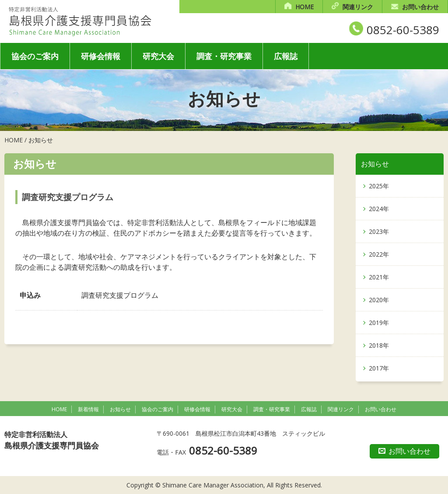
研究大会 (158, 56)
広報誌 (286, 56)
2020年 (379, 300)
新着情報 (88, 409)
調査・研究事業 (224, 56)
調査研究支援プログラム (120, 295)
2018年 (379, 345)
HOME (304, 7)
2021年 (379, 277)
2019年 (379, 323)
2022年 (379, 254)
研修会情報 (101, 56)
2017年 (379, 368)
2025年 (379, 186)
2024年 (379, 209)
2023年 (379, 231)
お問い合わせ (420, 7)
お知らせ (41, 140)
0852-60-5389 (403, 30)
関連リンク (358, 7)
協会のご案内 (35, 56)
